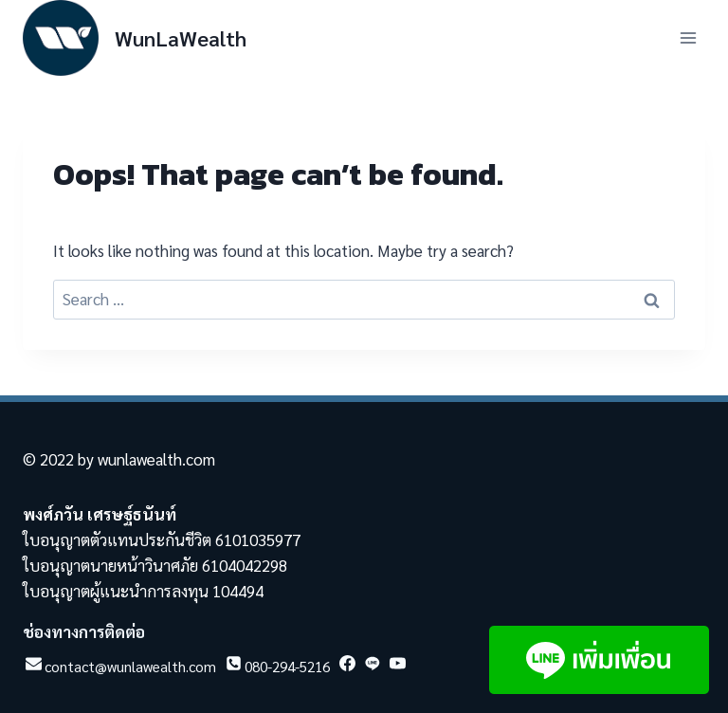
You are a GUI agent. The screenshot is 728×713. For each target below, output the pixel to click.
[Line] (371, 668)
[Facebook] (346, 668)
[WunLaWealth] (135, 38)
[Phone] (276, 668)
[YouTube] (396, 668)
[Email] (119, 668)
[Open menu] (688, 37)
